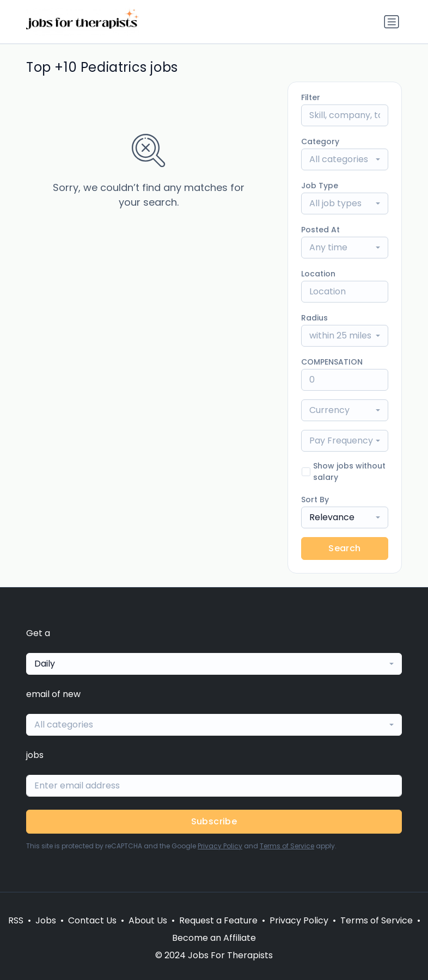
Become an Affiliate (214, 938)
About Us (148, 920)
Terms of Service (287, 846)
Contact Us (92, 920)
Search (344, 548)
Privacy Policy (220, 846)
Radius (314, 318)
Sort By (315, 500)
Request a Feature (218, 920)
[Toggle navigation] (392, 22)
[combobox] (345, 159)
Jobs (46, 920)
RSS (16, 920)
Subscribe (214, 821)
